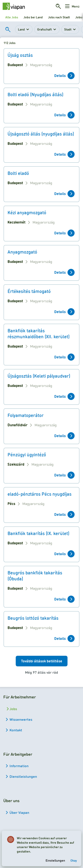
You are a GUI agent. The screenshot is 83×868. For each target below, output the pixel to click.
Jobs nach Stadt (59, 17)
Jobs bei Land (33, 17)
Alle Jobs (12, 17)
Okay (74, 860)
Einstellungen (55, 860)
